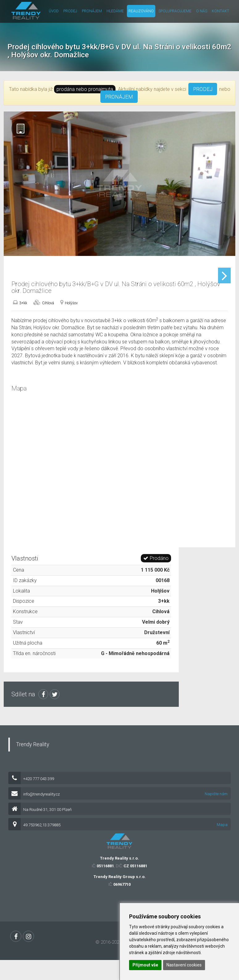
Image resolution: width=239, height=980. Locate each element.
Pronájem (92, 11)
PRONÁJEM (119, 97)
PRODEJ (203, 89)
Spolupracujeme (175, 11)
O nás (202, 11)
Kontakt (220, 11)
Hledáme (115, 11)
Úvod (54, 11)
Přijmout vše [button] (145, 965)
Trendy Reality (33, 768)
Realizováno (141, 11)
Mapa (222, 848)
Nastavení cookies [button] (184, 965)
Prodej (70, 11)
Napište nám (216, 817)
